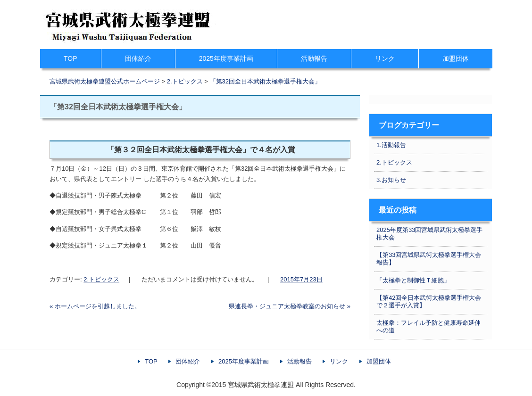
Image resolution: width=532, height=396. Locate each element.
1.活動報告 (391, 145)
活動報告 (314, 58)
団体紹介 (138, 58)
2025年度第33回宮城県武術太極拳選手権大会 (429, 234)
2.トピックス (101, 279)
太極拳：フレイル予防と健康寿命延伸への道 (428, 326)
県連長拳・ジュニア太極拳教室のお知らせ (290, 306)
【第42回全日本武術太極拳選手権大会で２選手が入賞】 (429, 301)
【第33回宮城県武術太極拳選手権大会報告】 (429, 259)
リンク (385, 58)
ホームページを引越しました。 (95, 306)
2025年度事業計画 (226, 58)
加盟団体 (456, 58)
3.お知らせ (391, 180)
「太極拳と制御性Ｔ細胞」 (413, 280)
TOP (71, 58)
